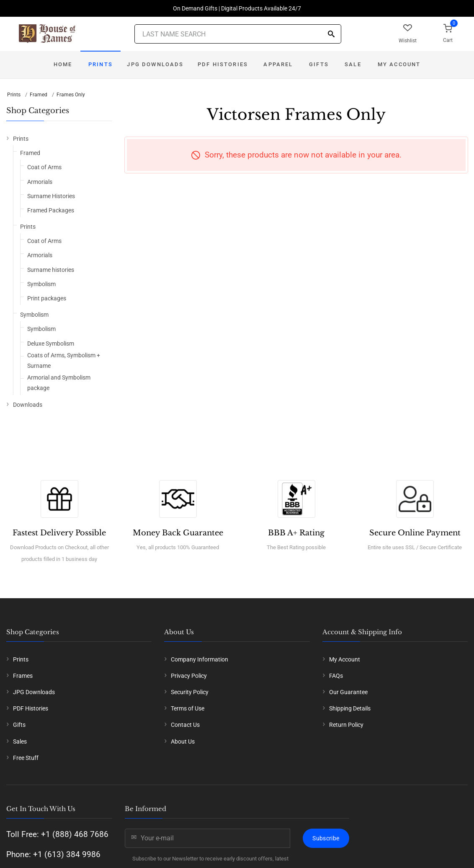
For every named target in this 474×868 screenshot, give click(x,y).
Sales (20, 741)
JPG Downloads (155, 64)
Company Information (200, 659)
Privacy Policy (189, 676)
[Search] (331, 35)
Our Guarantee (348, 692)
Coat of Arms (44, 167)
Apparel (278, 64)
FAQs (336, 676)
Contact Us (185, 725)
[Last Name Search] (238, 34)
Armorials (40, 182)
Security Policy (190, 692)
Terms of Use (188, 708)
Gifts (319, 64)
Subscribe (326, 838)
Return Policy (346, 725)
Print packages (47, 298)
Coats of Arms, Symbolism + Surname (64, 360)
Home (63, 64)
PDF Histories (223, 64)
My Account (399, 64)
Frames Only (71, 95)
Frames (23, 676)
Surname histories (51, 270)
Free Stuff (26, 758)
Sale (353, 64)
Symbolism (41, 284)
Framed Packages (51, 210)
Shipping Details (350, 708)
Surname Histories (51, 196)
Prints (100, 64)
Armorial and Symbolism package (59, 383)
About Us (183, 741)
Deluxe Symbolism (51, 344)
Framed (39, 95)
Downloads (28, 405)
